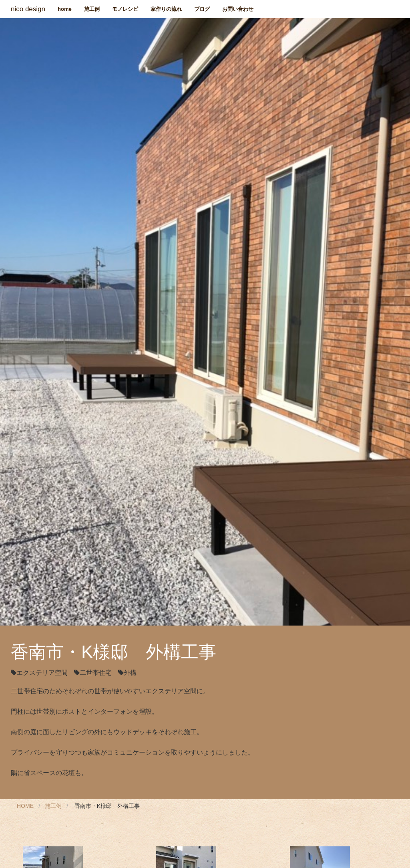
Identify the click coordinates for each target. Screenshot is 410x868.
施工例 (92, 9)
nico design (28, 9)
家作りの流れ (166, 9)
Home (25, 806)
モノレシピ (125, 9)
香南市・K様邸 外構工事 (107, 806)
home (65, 9)
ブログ (202, 9)
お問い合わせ (238, 9)
